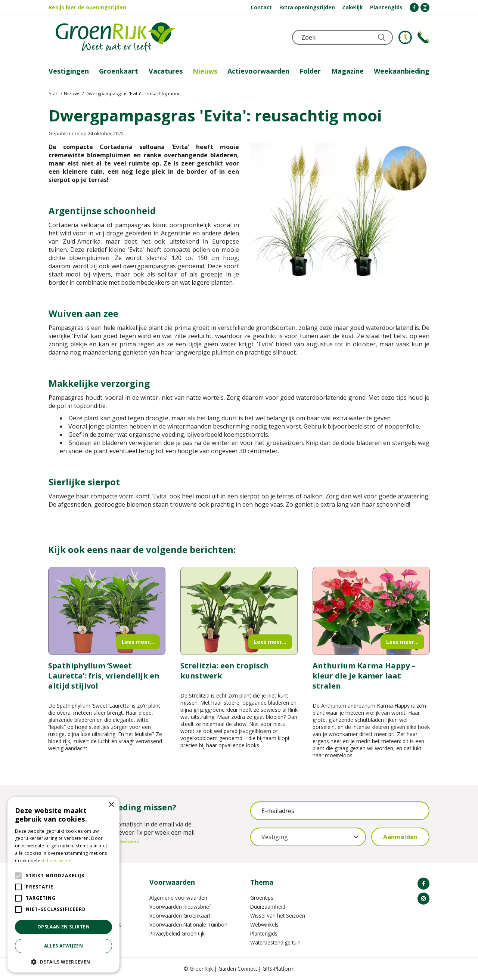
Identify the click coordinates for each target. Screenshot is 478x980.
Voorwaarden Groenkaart (180, 916)
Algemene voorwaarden (178, 898)
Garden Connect (238, 969)
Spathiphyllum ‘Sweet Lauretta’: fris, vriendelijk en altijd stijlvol (104, 676)
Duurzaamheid (268, 907)
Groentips (262, 898)
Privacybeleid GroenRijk (177, 933)
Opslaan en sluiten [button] (63, 927)
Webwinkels (264, 925)
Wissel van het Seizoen (278, 916)
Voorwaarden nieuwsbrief (180, 907)
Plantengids (264, 933)
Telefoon (423, 37)
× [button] (111, 805)
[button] (63, 962)
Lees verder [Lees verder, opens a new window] (60, 861)
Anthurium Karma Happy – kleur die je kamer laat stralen (364, 676)
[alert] (63, 885)
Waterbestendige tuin (275, 942)
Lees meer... (138, 642)
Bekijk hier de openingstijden (87, 7)
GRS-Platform (279, 969)
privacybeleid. (129, 841)
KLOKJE (405, 37)
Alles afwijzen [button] (64, 946)
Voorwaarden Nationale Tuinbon (188, 925)
